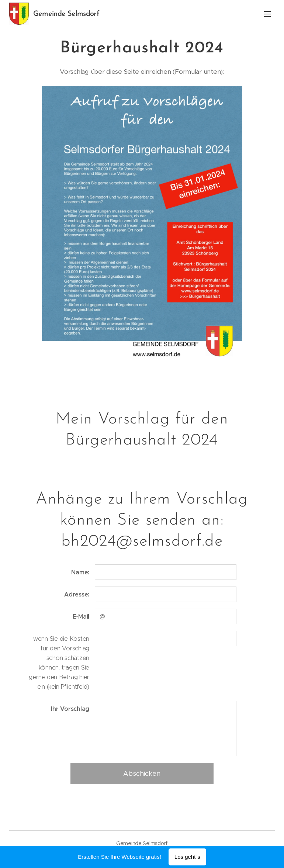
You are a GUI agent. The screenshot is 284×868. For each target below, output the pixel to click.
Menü (267, 14)
